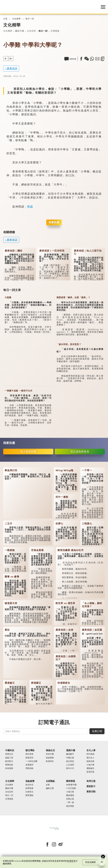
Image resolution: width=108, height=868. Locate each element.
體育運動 (29, 795)
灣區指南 (29, 768)
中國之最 (70, 758)
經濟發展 (29, 788)
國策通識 (70, 795)
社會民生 (29, 792)
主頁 (5, 19)
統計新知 (70, 761)
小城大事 (90, 765)
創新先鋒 (90, 761)
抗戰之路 (70, 799)
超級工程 (9, 758)
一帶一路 (70, 802)
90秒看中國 (71, 785)
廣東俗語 (12, 68)
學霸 (30, 207)
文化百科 (31, 31)
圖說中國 (20, 31)
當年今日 (70, 768)
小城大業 (70, 792)
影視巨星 (90, 772)
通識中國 (71, 750)
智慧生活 (9, 754)
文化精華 (16, 19)
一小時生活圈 (31, 761)
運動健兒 (90, 768)
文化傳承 (8, 31)
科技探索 (9, 768)
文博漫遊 (55, 31)
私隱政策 (71, 861)
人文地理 (70, 765)
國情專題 (71, 781)
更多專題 (70, 806)
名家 (48, 785)
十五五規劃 (71, 788)
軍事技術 (9, 765)
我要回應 (54, 222)
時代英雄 (90, 754)
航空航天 (9, 761)
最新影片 (91, 786)
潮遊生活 (50, 750)
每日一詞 (30, 19)
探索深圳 (29, 758)
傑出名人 (90, 758)
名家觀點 (50, 781)
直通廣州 (29, 765)
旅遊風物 (50, 758)
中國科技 (10, 750)
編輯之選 (50, 788)
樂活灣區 (30, 750)
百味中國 (50, 754)
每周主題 (91, 781)
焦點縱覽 (30, 781)
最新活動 (91, 792)
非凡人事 (91, 750)
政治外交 (29, 785)
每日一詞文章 (12, 290)
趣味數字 (70, 754)
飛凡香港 (29, 754)
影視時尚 (50, 761)
